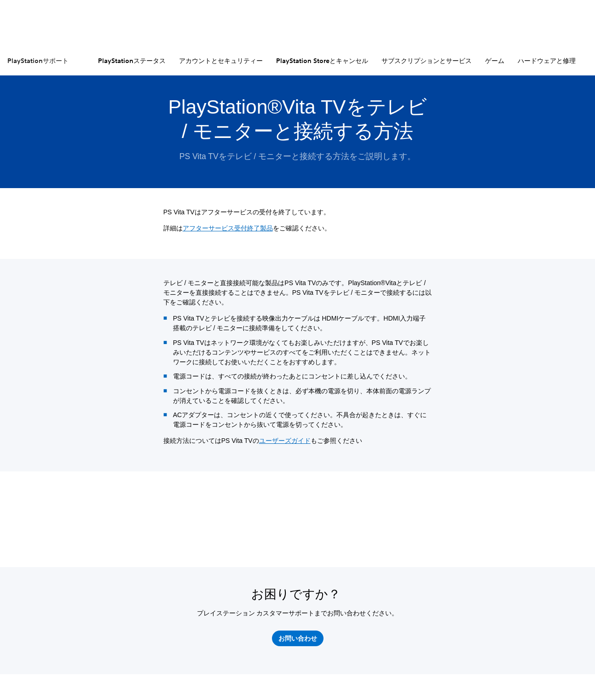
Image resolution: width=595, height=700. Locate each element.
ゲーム (495, 61)
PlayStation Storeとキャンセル (322, 61)
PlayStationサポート (38, 61)
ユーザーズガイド (285, 441)
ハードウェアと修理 (547, 61)
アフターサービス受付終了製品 (228, 228)
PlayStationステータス (132, 61)
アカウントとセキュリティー (221, 61)
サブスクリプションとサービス (427, 61)
